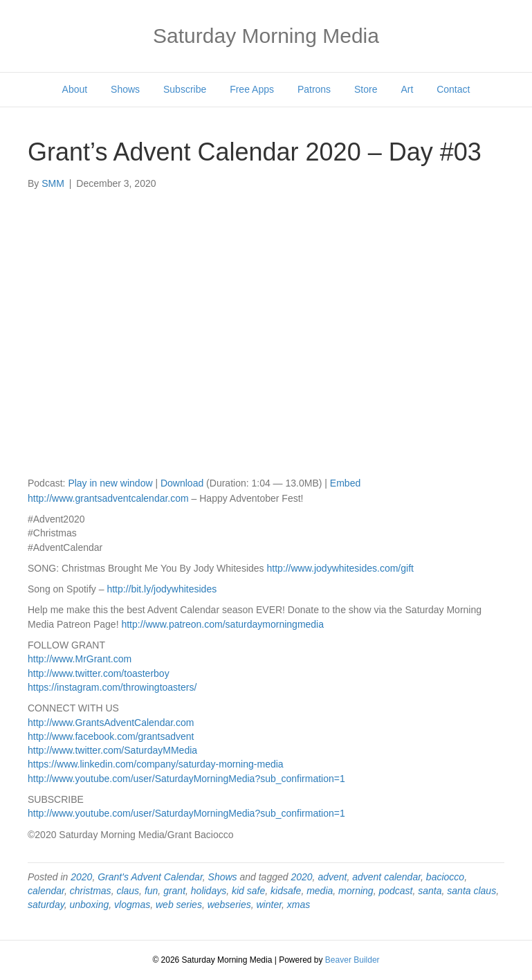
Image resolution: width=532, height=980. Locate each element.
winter (269, 905)
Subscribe (185, 89)
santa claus (471, 891)
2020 (81, 877)
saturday (46, 905)
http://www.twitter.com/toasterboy (99, 673)
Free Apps (252, 89)
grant (174, 891)
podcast (395, 891)
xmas (299, 905)
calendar (46, 891)
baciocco (445, 877)
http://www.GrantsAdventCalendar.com (111, 723)
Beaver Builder (352, 960)
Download (182, 483)
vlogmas (132, 905)
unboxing (89, 905)
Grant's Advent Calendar (150, 877)
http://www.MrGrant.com (80, 659)
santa (430, 891)
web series (179, 905)
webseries (229, 905)
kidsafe (286, 891)
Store (366, 89)
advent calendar (386, 877)
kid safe (248, 891)
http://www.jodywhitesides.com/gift (340, 568)
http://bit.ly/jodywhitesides (162, 589)
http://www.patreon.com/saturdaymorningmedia (222, 624)
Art (407, 89)
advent (332, 877)
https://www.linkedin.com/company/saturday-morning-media (156, 764)
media (320, 891)
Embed (345, 483)
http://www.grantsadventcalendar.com (108, 498)
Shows (125, 89)
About (75, 89)
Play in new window (110, 483)
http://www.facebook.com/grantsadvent (111, 736)
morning (356, 891)
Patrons (314, 89)
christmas (91, 891)
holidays (209, 891)
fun (151, 891)
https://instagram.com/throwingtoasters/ (112, 687)
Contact (453, 89)
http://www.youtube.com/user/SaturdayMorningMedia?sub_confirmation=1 (186, 779)
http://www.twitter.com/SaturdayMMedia (112, 750)
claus (128, 891)
